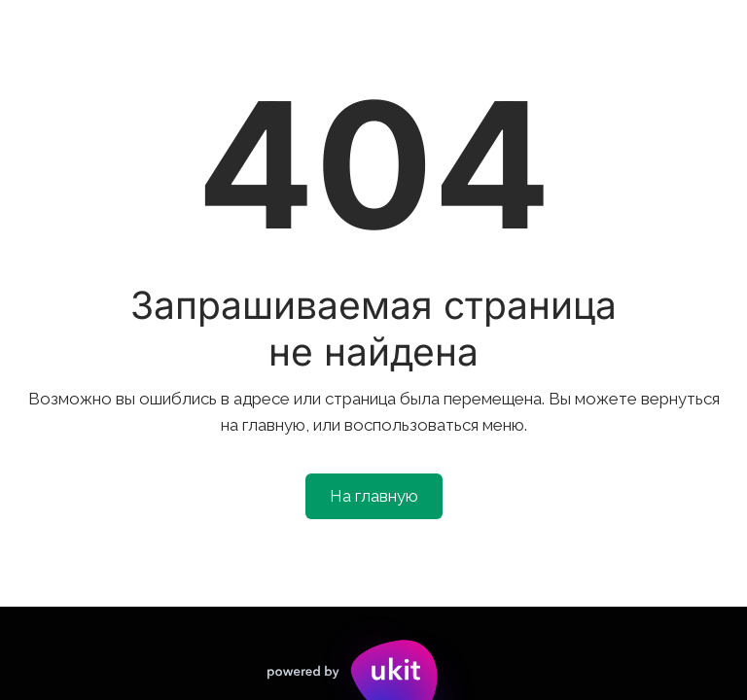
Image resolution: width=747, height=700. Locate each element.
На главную (374, 496)
